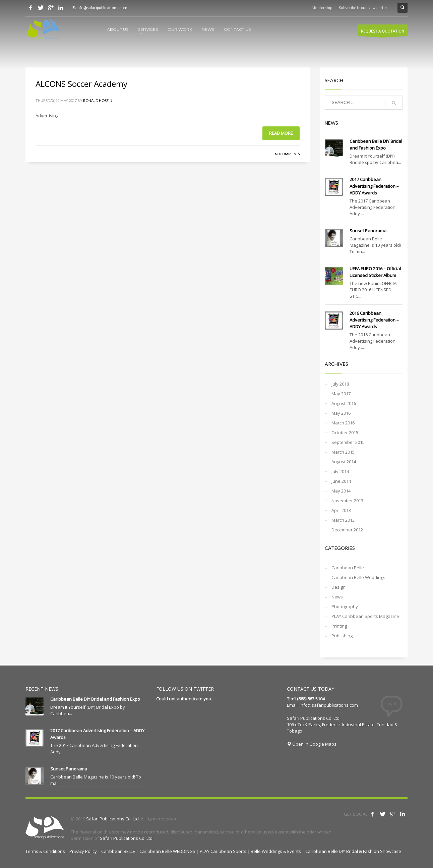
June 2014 (341, 481)
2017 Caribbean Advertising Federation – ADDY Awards (374, 186)
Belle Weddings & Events (276, 851)
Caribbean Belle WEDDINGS (167, 851)
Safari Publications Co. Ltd (112, 819)
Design (338, 587)
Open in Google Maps (312, 744)
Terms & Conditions (45, 851)
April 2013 (341, 510)
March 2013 (343, 520)
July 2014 (340, 471)
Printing (339, 626)
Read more (281, 133)
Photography (345, 606)
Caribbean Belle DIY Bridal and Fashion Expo (95, 699)
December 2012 (347, 530)
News (337, 597)
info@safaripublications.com (329, 705)
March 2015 (343, 452)
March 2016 (343, 423)
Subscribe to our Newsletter (363, 8)
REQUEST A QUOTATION (383, 32)
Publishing (342, 636)
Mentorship (322, 8)
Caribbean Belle (348, 568)
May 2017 (341, 394)
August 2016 (344, 403)
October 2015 (345, 432)
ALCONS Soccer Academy (81, 84)
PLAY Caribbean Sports (223, 851)
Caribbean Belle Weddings (358, 577)
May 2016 (341, 413)
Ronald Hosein (98, 100)
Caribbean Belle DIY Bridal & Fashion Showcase (353, 851)
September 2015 (348, 442)
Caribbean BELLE (118, 851)
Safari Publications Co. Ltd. (127, 838)
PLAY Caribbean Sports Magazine (365, 616)
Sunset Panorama (368, 231)
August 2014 (344, 462)
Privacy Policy (83, 851)
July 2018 (340, 384)
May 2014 (341, 491)
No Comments (287, 154)
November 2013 (347, 501)
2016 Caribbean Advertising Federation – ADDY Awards (374, 320)
